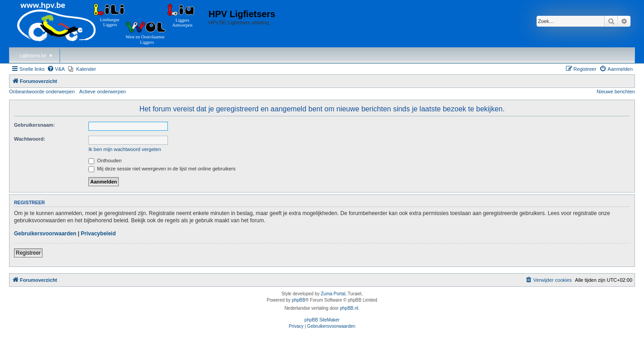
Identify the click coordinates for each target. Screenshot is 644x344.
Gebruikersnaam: (34, 125)
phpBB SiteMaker (322, 320)
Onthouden (105, 161)
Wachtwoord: (30, 139)
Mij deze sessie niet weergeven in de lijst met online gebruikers (162, 169)
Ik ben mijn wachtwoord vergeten (125, 149)
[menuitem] (56, 69)
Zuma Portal (333, 294)
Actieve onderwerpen (103, 92)
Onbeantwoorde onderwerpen (42, 92)
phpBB (299, 300)
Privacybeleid (98, 234)
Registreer (28, 253)
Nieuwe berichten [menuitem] (616, 92)
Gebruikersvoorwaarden (45, 234)
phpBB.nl (349, 308)
